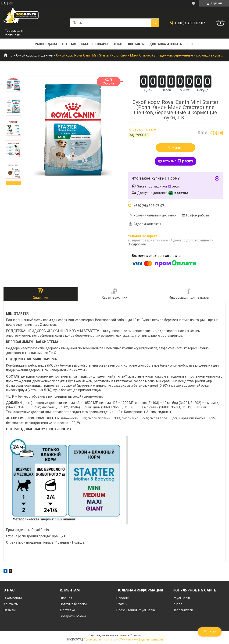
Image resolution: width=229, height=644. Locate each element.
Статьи (122, 604)
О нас (119, 44)
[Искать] (155, 23)
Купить (178, 148)
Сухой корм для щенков (34, 55)
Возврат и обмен (73, 616)
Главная (69, 44)
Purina (177, 604)
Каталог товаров (95, 44)
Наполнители (183, 610)
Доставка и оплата (166, 44)
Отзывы (10, 610)
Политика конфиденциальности (142, 640)
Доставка (67, 610)
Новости (123, 598)
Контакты (136, 44)
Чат (210, 632)
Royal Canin (181, 598)
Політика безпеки (73, 604)
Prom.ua (135, 635)
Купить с (178, 161)
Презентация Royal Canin (136, 610)
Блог (190, 44)
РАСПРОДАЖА (46, 44)
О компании (13, 598)
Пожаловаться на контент (101, 640)
